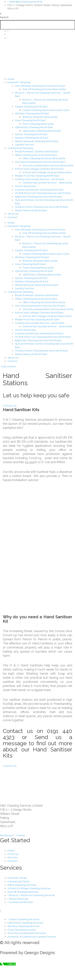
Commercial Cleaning (20, 148)
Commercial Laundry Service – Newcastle (47, 183)
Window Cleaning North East (32, 113)
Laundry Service (25, 145)
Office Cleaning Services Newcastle (44, 158)
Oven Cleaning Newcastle (38, 124)
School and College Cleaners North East (39, 169)
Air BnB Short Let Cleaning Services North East (43, 193)
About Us (13, 214)
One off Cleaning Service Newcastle (44, 89)
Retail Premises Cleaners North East (37, 151)
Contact (12, 217)
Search (4, 17)
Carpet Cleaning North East (31, 107)
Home (11, 79)
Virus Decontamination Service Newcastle (48, 165)
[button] (37, 14)
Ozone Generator (26, 186)
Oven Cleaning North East (30, 120)
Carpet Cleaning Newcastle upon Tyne (46, 110)
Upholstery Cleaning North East (34, 127)
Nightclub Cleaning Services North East (38, 197)
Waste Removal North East (31, 210)
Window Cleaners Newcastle (40, 117)
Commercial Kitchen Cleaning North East (39, 190)
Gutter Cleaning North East (31, 134)
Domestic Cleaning (19, 82)
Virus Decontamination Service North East (40, 162)
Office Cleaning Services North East (36, 155)
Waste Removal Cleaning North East (37, 141)
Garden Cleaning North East (32, 138)
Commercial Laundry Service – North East (40, 179)
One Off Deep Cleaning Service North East (40, 86)
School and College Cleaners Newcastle (47, 172)
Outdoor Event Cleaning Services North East (42, 207)
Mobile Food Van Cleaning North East (37, 176)
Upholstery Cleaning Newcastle (42, 131)
